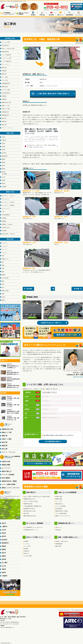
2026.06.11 (10, 405)
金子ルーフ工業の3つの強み (31, 501)
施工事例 (51, 13)
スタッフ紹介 (27, 546)
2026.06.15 (10, 372)
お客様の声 (26, 551)
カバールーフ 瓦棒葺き (8, 205)
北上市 (4, 177)
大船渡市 (4, 187)
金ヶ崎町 (5, 174)
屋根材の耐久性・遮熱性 (62, 511)
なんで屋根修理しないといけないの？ (33, 527)
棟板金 (4, 275)
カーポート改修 (6, 90)
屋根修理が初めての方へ (30, 499)
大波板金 (4, 218)
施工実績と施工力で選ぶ (30, 511)
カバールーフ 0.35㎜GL (8, 202)
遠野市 (4, 169)
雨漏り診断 (58, 546)
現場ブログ (26, 553)
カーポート (5, 243)
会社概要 (26, 541)
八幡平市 (4, 140)
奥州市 (4, 183)
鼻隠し (4, 300)
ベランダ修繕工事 (6, 61)
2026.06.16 (10, 398)
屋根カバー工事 (7, 432)
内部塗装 (4, 71)
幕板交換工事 (5, 52)
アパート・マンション (8, 128)
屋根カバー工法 (6, 106)
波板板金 (4, 221)
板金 (3, 272)
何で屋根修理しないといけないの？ (8, 13)
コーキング (5, 246)
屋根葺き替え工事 (6, 102)
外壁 (3, 256)
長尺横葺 (4, 231)
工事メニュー (60, 13)
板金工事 (4, 118)
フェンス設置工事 (6, 55)
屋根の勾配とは (59, 504)
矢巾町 (4, 143)
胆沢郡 (4, 172)
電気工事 (4, 68)
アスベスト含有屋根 (60, 506)
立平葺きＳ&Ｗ (6, 227)
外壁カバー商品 (6, 109)
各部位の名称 (59, 496)
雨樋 (3, 294)
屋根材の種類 (59, 499)
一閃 (3, 212)
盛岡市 (4, 162)
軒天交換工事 (5, 45)
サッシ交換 (5, 77)
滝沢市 (4, 137)
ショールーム (79, 13)
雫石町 (4, 147)
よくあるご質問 (28, 556)
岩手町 (4, 150)
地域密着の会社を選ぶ (29, 509)
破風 (3, 281)
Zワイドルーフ (6, 199)
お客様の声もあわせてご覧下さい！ (52, 323)
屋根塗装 (4, 99)
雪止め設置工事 (6, 93)
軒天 (3, 287)
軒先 (3, 284)
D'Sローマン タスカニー (8, 196)
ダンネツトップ (6, 208)
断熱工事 (4, 74)
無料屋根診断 (69, 13)
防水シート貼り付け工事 (8, 49)
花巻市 (4, 180)
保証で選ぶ (26, 513)
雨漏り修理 (5, 87)
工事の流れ (42, 13)
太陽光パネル (5, 259)
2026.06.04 (10, 418)
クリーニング (5, 64)
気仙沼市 (4, 153)
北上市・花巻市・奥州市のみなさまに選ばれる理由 (37, 496)
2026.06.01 (10, 386)
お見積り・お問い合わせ (62, 541)
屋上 (3, 262)
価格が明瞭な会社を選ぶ (30, 516)
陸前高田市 (5, 156)
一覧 (53, 289)
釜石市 (4, 166)
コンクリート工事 (6, 58)
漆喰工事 (5, 436)
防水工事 (4, 125)
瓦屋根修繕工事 (6, 83)
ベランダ (4, 253)
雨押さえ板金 (5, 291)
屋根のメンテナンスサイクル (63, 516)
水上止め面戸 (5, 278)
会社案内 (33, 13)
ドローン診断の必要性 (61, 513)
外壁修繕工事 (5, 112)
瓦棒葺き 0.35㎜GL (7, 224)
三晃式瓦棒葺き (6, 215)
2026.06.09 (10, 411)
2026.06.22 (10, 366)
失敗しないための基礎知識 (22, 13)
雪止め (4, 297)
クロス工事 (5, 80)
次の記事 (77, 289)
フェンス (4, 249)
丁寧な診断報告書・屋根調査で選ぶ (33, 506)
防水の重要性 (59, 509)
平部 (3, 268)
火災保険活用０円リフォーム (31, 530)
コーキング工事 (6, 42)
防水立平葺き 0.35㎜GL (8, 234)
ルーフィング (59, 501)
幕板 (3, 265)
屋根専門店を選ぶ (28, 504)
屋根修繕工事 (5, 115)
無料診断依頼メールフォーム (71, 475)
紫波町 (4, 159)
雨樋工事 (4, 121)
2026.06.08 (10, 379)
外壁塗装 (4, 96)
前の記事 (29, 289)
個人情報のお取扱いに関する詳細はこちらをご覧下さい (59, 435)
